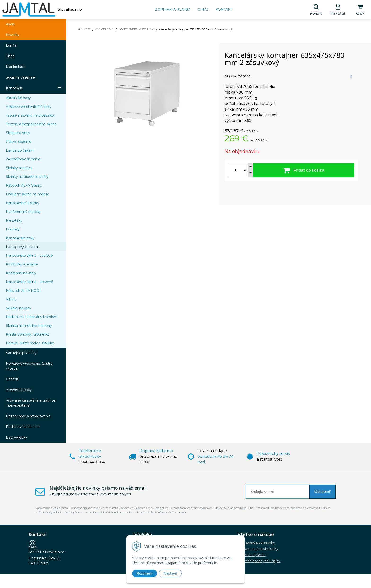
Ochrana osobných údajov (259, 561)
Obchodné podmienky (256, 543)
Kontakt (224, 9)
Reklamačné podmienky (258, 549)
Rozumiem (145, 573)
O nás (203, 9)
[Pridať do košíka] (304, 171)
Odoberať (322, 492)
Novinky (13, 35)
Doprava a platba (173, 9)
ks (245, 171)
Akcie (10, 24)
